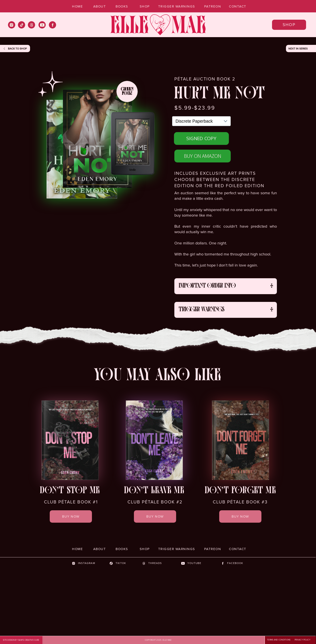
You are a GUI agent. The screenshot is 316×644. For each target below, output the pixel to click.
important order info (207, 286)
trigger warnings (202, 310)
